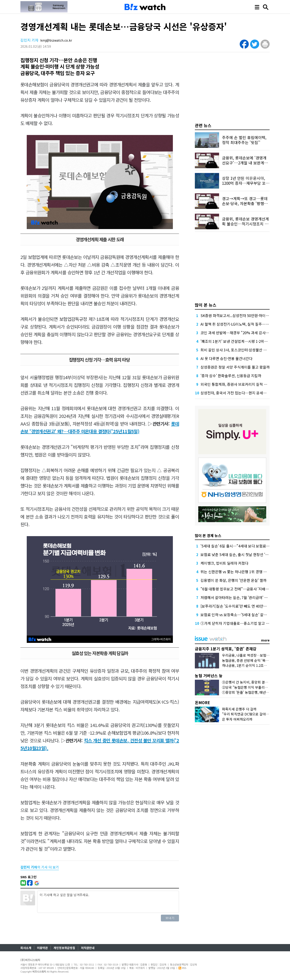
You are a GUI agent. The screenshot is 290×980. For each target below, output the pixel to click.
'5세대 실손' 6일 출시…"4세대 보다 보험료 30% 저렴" (242, 546)
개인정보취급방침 (64, 948)
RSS (182, 968)
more (265, 640)
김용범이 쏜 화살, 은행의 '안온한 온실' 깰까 (233, 580)
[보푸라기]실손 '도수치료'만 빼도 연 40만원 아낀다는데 (243, 606)
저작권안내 (88, 948)
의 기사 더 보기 (40, 867)
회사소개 (26, 948)
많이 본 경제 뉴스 (208, 535)
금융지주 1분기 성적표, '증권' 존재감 (226, 649)
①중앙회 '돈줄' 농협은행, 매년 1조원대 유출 (254, 692)
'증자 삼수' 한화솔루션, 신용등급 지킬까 (231, 376)
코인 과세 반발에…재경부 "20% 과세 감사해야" (237, 333)
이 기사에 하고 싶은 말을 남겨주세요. (108, 902)
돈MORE (202, 702)
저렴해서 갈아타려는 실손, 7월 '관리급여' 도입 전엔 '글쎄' (244, 597)
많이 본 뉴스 (206, 305)
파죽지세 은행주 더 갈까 (239, 709)
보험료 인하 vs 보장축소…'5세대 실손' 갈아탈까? (238, 615)
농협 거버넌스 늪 (209, 676)
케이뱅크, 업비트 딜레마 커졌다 (224, 563)
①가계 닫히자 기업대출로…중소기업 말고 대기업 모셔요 (244, 623)
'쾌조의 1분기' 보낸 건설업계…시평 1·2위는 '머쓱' (239, 341)
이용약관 (42, 948)
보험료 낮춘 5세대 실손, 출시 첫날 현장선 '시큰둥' (238, 554)
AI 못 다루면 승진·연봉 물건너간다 (226, 358)
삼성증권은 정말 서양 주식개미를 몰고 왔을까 (235, 367)
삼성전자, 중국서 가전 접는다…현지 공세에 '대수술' (240, 393)
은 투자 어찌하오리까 (237, 719)
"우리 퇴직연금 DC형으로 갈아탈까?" (249, 714)
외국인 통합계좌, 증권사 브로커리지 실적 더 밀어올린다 (243, 384)
